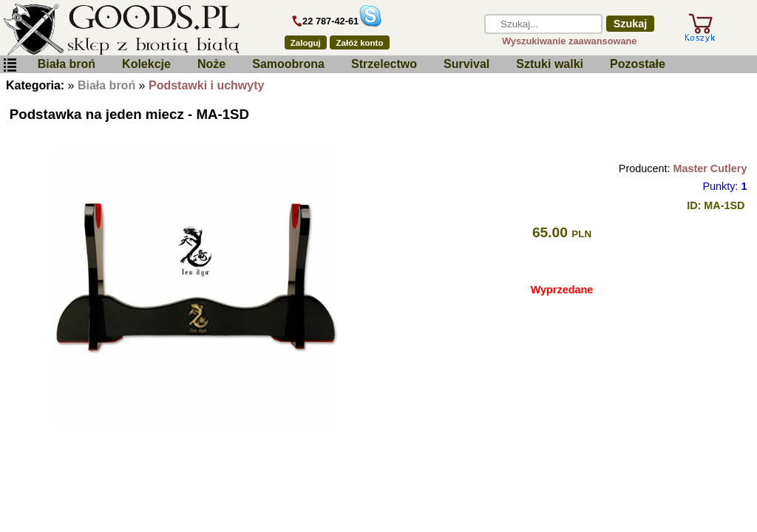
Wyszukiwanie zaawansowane (570, 41)
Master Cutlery (710, 168)
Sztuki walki (550, 64)
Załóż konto (360, 43)
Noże (211, 64)
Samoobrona (288, 64)
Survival (466, 64)
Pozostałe (638, 64)
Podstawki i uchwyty (206, 85)
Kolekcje (146, 64)
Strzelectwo (384, 64)
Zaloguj (306, 43)
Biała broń (67, 64)
